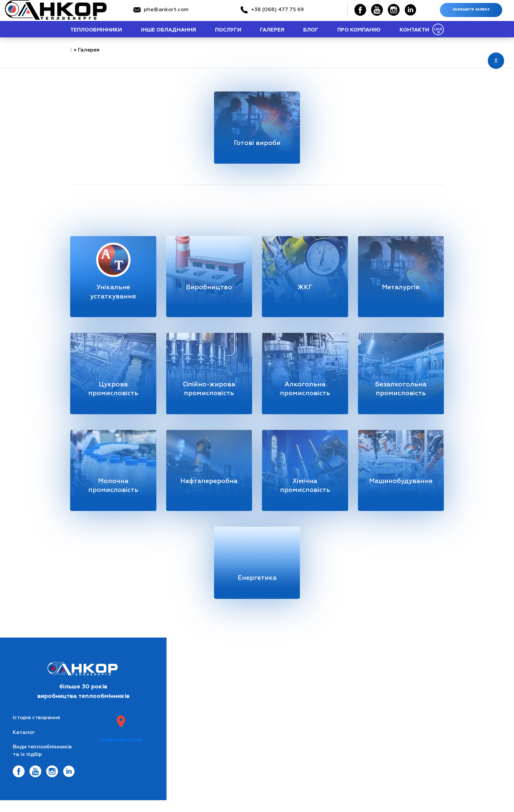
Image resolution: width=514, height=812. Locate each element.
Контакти (414, 30)
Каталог (24, 744)
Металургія (401, 290)
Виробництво (209, 290)
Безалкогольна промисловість (401, 395)
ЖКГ (305, 290)
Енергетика (257, 588)
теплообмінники (96, 30)
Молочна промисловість (113, 494)
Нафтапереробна (209, 489)
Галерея (272, 30)
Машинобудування (402, 489)
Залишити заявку (471, 10)
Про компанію (359, 30)
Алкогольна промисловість (305, 395)
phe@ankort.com (166, 10)
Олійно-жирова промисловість (209, 395)
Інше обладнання (168, 30)
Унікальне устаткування (113, 295)
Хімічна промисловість (305, 494)
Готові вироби (257, 144)
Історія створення (36, 729)
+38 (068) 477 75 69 (277, 10)
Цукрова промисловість (113, 395)
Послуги (228, 30)
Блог (311, 30)
